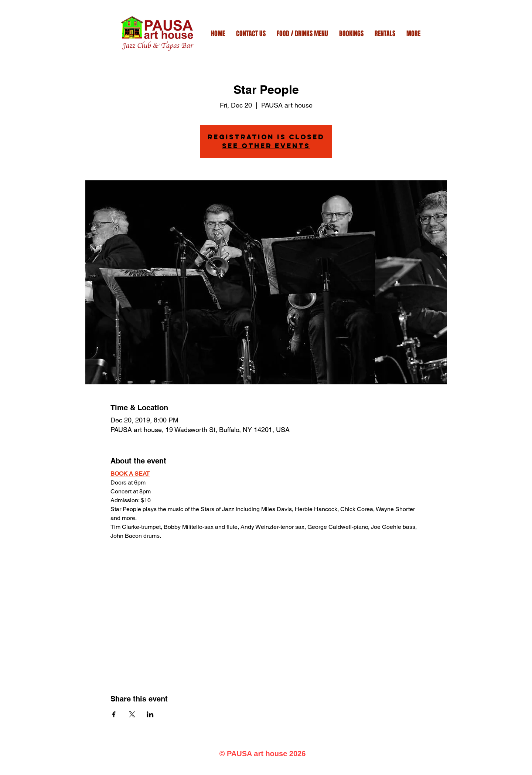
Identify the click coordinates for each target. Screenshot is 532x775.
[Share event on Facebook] (114, 714)
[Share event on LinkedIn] (150, 714)
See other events (266, 146)
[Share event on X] (132, 714)
